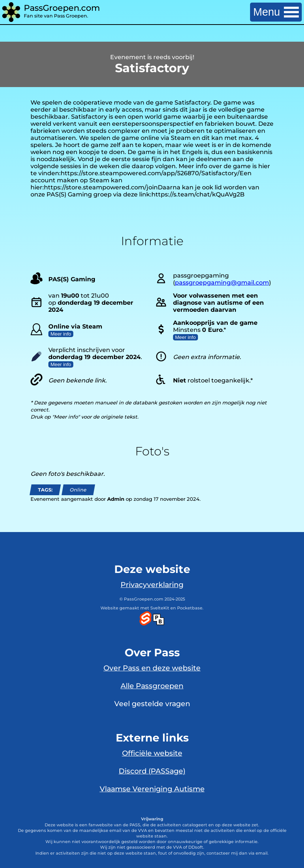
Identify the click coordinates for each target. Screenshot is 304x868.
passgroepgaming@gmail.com (222, 283)
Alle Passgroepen (152, 686)
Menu (276, 12)
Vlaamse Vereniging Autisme (152, 789)
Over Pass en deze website (152, 668)
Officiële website (152, 753)
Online (78, 490)
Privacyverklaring (152, 584)
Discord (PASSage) (152, 771)
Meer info (61, 334)
